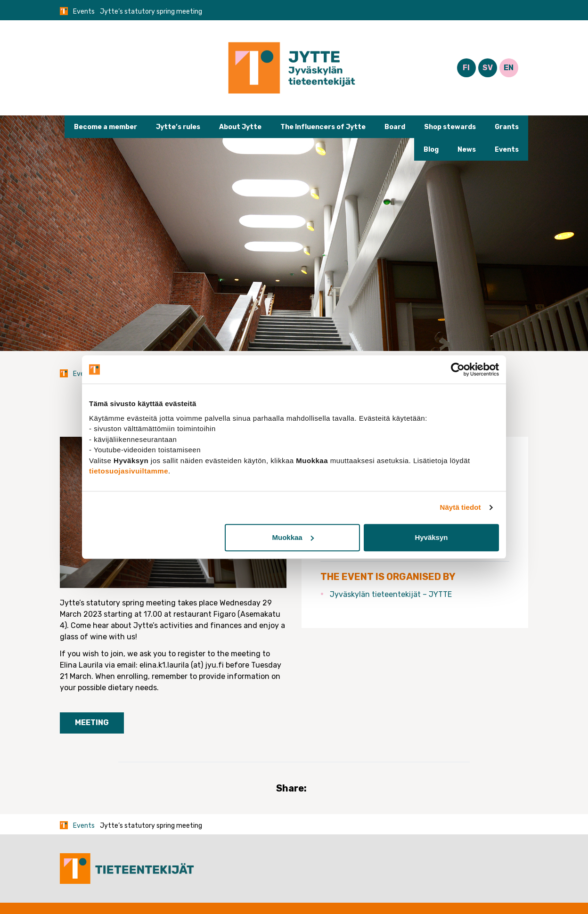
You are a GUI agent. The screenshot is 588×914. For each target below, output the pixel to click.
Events (84, 12)
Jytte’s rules (178, 127)
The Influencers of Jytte (323, 127)
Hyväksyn (431, 537)
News (467, 150)
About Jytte (240, 127)
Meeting (92, 722)
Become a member (106, 127)
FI (466, 68)
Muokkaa (293, 537)
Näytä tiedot (461, 507)
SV (488, 68)
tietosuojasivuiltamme (129, 471)
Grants (507, 127)
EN (509, 68)
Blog (431, 150)
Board (395, 127)
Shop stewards (450, 127)
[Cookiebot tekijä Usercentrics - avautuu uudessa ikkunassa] (458, 369)
